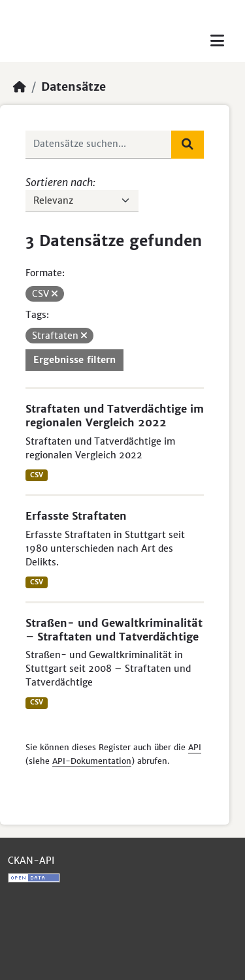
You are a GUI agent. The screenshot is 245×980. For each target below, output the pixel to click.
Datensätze (73, 87)
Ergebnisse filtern (74, 360)
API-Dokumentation (92, 761)
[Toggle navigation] (217, 41)
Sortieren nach (59, 182)
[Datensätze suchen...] (99, 144)
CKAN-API (31, 861)
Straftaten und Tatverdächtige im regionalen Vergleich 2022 (115, 416)
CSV (37, 475)
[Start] (20, 87)
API (195, 747)
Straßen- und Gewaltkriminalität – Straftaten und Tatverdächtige (114, 630)
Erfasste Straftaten (76, 516)
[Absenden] (188, 144)
